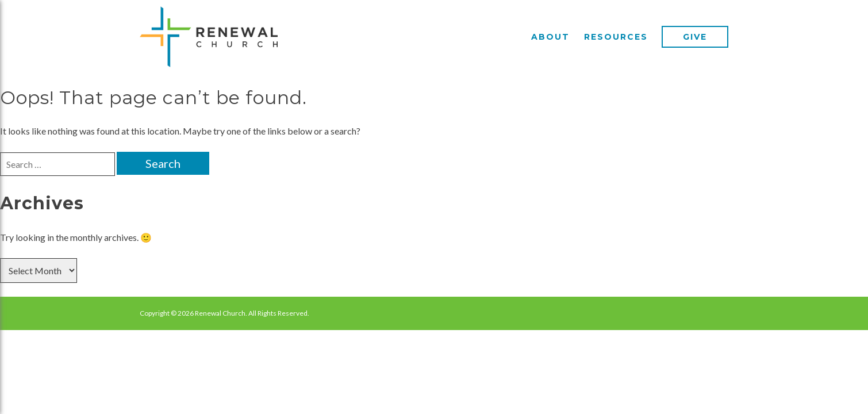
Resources (616, 37)
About (550, 37)
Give (695, 37)
